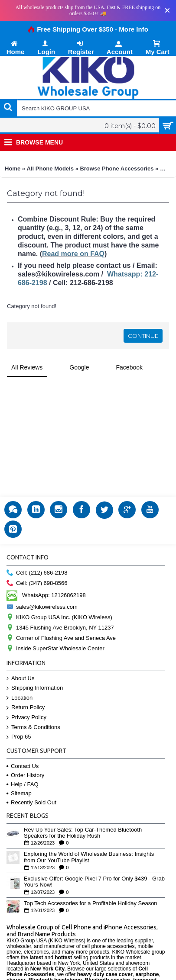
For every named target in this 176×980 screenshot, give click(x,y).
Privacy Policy (26, 718)
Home (13, 169)
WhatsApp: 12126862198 (46, 595)
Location (20, 698)
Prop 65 (19, 737)
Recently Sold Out (31, 802)
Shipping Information (35, 688)
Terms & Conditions (33, 728)
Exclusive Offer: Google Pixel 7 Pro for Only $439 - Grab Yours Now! (94, 882)
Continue (143, 336)
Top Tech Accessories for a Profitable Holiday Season (91, 903)
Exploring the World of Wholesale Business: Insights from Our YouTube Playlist (89, 857)
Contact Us (23, 766)
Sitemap (19, 793)
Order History (25, 775)
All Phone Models (50, 169)
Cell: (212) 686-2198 (37, 573)
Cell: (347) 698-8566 (37, 583)
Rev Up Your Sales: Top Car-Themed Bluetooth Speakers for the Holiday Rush (83, 833)
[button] (7, 386)
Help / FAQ (23, 784)
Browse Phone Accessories (117, 169)
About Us (20, 679)
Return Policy (26, 708)
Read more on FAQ (73, 254)
